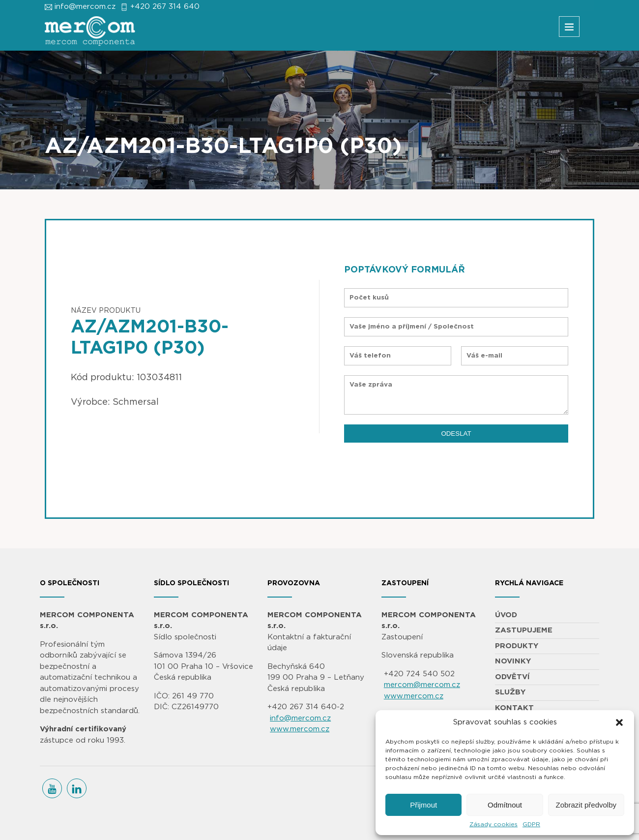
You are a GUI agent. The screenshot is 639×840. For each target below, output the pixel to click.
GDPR (531, 824)
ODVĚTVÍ (512, 677)
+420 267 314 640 (165, 7)
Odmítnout (505, 805)
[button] (619, 722)
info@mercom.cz (85, 7)
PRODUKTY (517, 646)
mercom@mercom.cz (422, 685)
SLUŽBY (510, 692)
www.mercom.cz (300, 729)
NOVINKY (513, 661)
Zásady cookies (494, 824)
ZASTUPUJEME (524, 630)
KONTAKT (514, 708)
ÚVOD (506, 615)
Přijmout (423, 805)
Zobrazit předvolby (586, 805)
